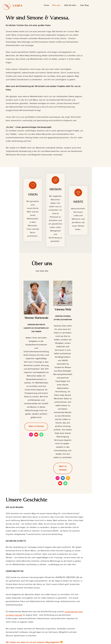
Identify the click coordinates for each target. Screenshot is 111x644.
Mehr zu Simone (29, 372)
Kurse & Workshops (66, 631)
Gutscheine (62, 635)
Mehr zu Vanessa (82, 375)
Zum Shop (84, 5)
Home (46, 5)
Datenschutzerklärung (40, 625)
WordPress (28, 641)
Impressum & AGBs (39, 630)
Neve (4, 641)
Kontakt (33, 635)
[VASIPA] (12, 6)
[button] (61, 5)
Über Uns (61, 622)
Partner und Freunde (67, 626)
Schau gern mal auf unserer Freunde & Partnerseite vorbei (34, 607)
